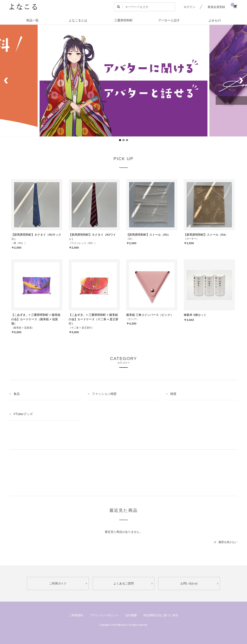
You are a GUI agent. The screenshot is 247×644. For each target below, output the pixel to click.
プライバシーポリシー (104, 615)
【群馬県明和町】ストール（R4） (206, 235)
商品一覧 (32, 20)
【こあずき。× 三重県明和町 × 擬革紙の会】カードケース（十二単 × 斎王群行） (93, 319)
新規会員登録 (216, 7)
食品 (17, 394)
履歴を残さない (228, 542)
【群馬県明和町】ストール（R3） (148, 235)
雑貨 (173, 394)
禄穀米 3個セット (195, 315)
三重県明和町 (123, 20)
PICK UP (123, 159)
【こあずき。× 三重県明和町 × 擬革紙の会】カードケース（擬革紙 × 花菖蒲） (36, 319)
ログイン (189, 7)
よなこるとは (78, 20)
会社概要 (131, 615)
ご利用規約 (76, 615)
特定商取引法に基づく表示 (161, 615)
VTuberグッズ (23, 414)
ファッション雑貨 (104, 394)
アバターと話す (169, 20)
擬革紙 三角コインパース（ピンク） (150, 315)
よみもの (215, 20)
